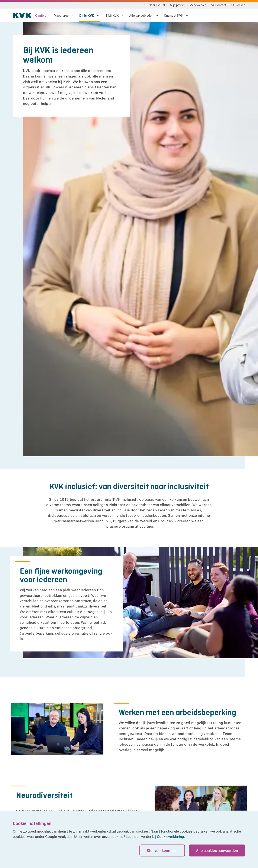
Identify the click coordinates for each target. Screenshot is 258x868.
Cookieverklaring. (171, 838)
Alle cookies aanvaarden (217, 852)
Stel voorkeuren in (161, 852)
